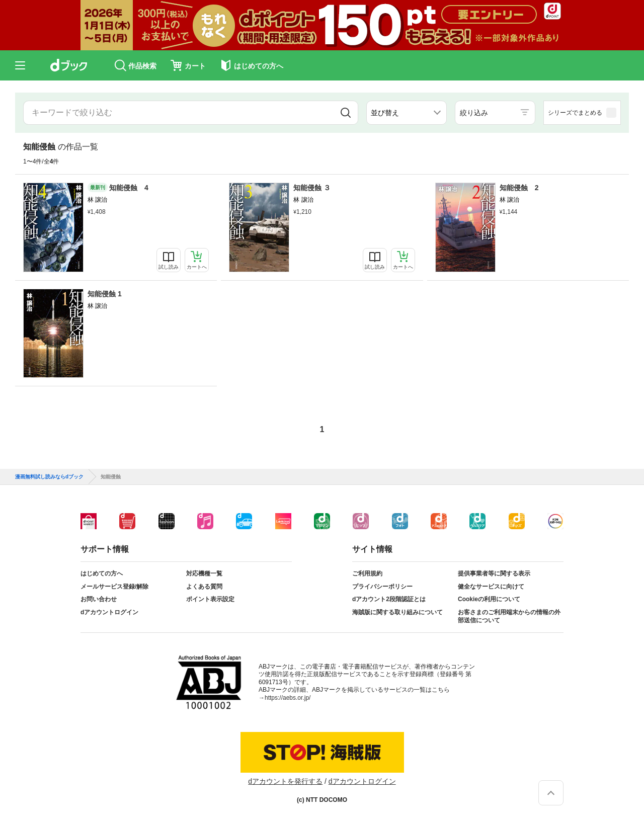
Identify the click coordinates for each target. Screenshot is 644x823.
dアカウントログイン (109, 612)
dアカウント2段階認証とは (389, 599)
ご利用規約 (367, 573)
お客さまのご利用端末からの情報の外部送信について (509, 616)
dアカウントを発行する (285, 781)
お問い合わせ (99, 599)
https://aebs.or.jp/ (288, 698)
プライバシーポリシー (382, 587)
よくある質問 (204, 587)
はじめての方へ (102, 573)
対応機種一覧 (204, 573)
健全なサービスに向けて (491, 587)
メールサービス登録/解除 (114, 587)
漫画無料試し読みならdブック (49, 477)
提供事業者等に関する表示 (494, 573)
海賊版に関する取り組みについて (397, 612)
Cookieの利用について (489, 599)
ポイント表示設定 (210, 599)
